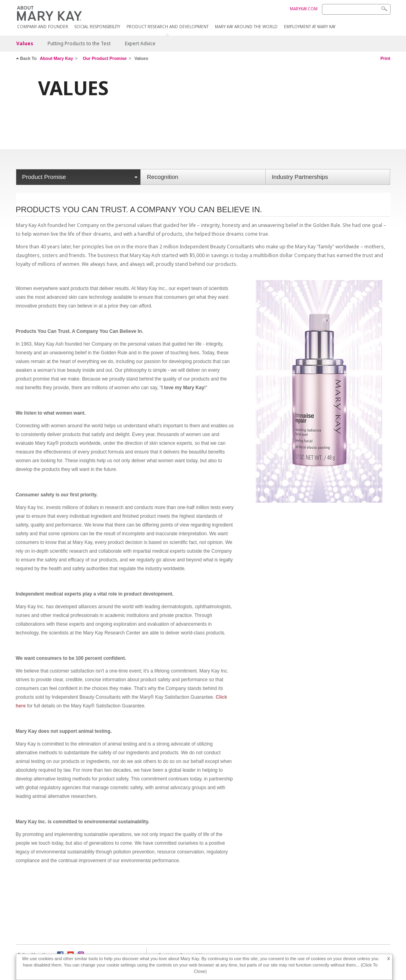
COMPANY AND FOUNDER (43, 27)
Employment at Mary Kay (310, 27)
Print (385, 58)
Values (25, 43)
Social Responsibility (97, 27)
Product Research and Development (168, 27)
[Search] (356, 9)
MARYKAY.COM (304, 9)
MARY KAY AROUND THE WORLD (246, 27)
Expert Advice (140, 43)
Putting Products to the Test (79, 43)
